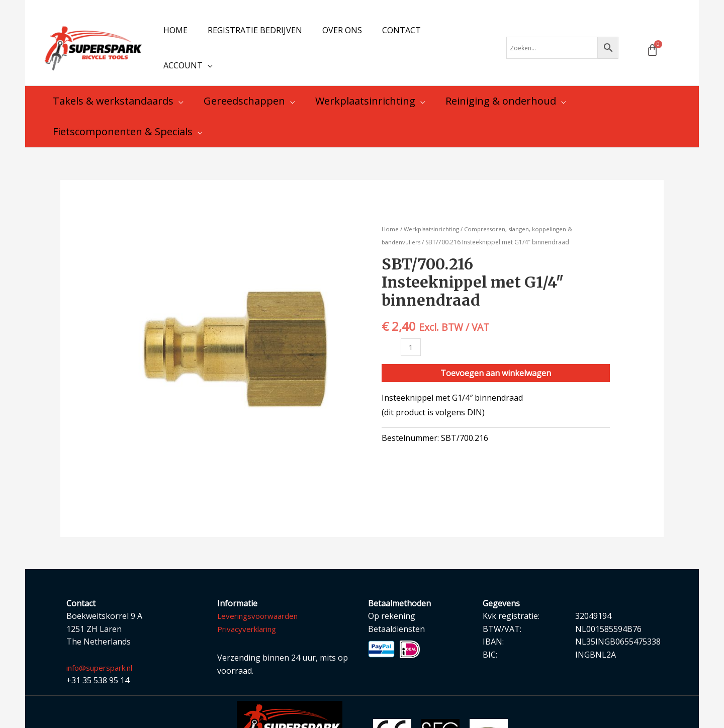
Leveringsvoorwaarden (261, 597)
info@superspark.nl (104, 649)
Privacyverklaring (250, 610)
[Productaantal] (411, 329)
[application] (467, 38)
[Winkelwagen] (652, 40)
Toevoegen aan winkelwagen (496, 355)
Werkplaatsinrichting (433, 210)
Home (390, 210)
